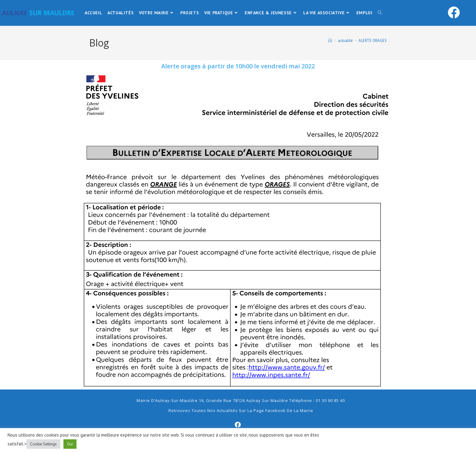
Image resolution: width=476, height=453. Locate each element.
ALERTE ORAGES (373, 41)
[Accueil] (330, 41)
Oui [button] (70, 444)
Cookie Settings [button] (43, 444)
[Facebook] (238, 425)
